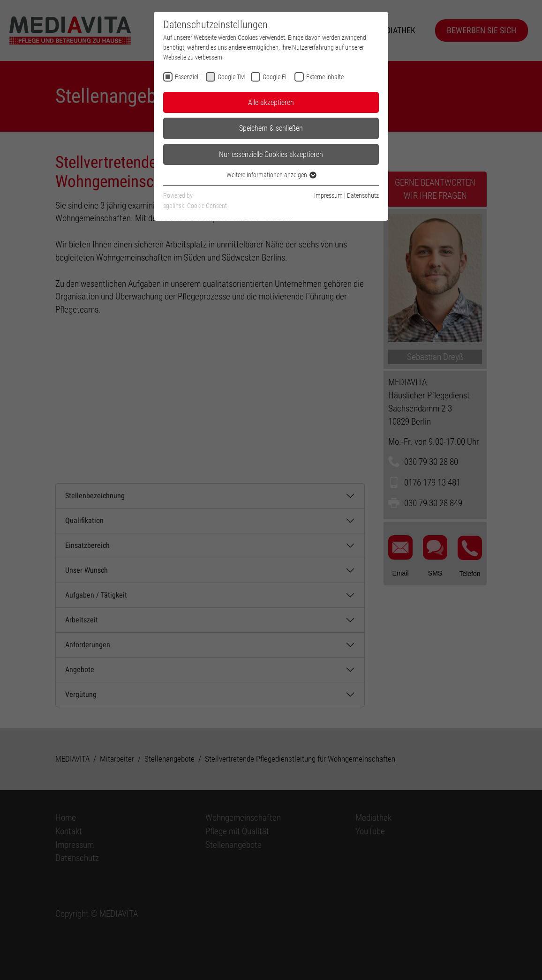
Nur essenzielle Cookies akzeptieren (271, 154)
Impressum (328, 195)
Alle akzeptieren (271, 102)
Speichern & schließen (271, 128)
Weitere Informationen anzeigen (271, 175)
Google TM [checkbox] (231, 77)
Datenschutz (363, 195)
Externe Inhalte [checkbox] (325, 77)
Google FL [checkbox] (275, 77)
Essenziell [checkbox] (187, 77)
